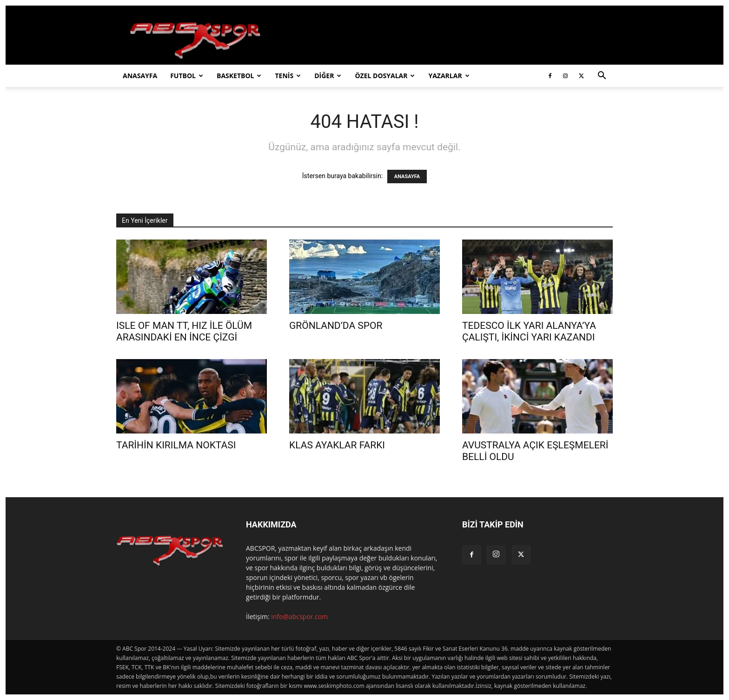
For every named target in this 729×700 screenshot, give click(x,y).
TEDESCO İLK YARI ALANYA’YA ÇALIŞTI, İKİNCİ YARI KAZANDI (529, 331)
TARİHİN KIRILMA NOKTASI (176, 445)
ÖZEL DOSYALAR (385, 76)
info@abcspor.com (299, 617)
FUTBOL (187, 76)
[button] (602, 77)
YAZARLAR (449, 76)
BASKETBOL (239, 76)
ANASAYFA (140, 76)
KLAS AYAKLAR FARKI (337, 445)
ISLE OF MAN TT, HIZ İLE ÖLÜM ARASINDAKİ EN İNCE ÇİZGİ (184, 331)
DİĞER (328, 76)
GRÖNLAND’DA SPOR (336, 326)
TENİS (288, 76)
